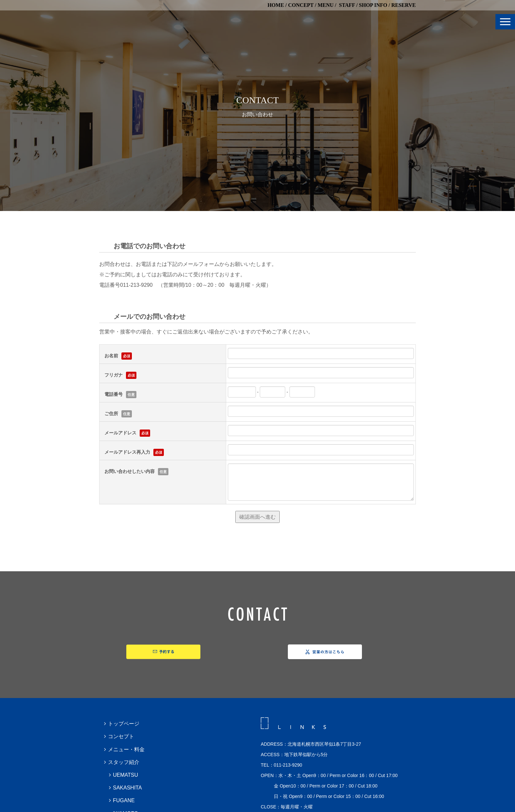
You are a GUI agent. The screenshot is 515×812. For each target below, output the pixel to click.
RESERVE (404, 5)
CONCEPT (301, 5)
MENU (326, 5)
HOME (276, 5)
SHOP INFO (373, 5)
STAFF (347, 5)
